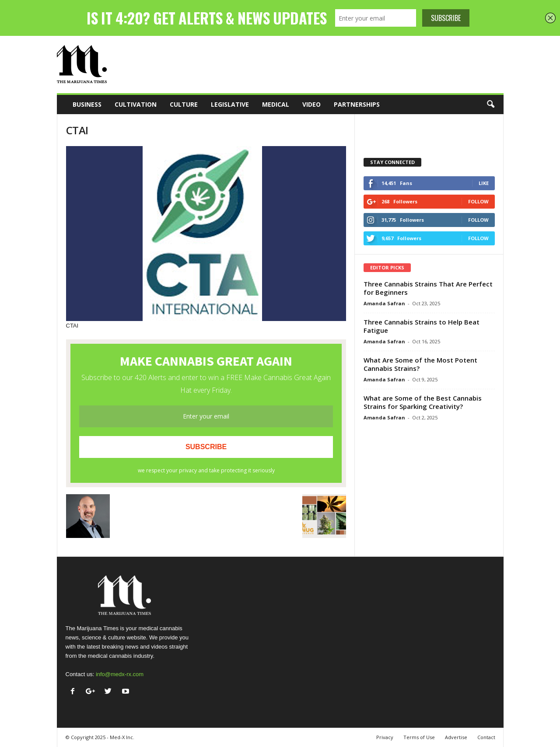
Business (87, 104)
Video (311, 104)
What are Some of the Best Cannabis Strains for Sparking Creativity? (423, 402)
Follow (478, 201)
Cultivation (136, 104)
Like (484, 183)
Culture (184, 104)
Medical (276, 104)
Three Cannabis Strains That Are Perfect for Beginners (428, 288)
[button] (490, 105)
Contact (486, 737)
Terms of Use (419, 737)
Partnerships (357, 104)
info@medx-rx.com (120, 674)
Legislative (230, 104)
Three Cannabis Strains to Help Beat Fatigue (422, 326)
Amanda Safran (384, 303)
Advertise (456, 737)
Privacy (385, 737)
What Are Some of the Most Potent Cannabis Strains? (420, 364)
